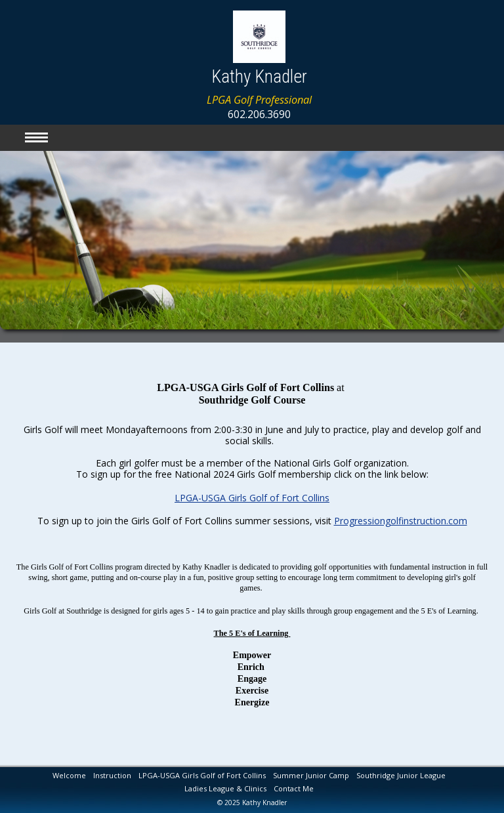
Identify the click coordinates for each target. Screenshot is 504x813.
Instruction (112, 775)
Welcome (69, 775)
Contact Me (294, 788)
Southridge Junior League (401, 775)
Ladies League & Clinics (225, 788)
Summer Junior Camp (311, 775)
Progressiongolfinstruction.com (401, 518)
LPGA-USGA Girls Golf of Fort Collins (252, 495)
